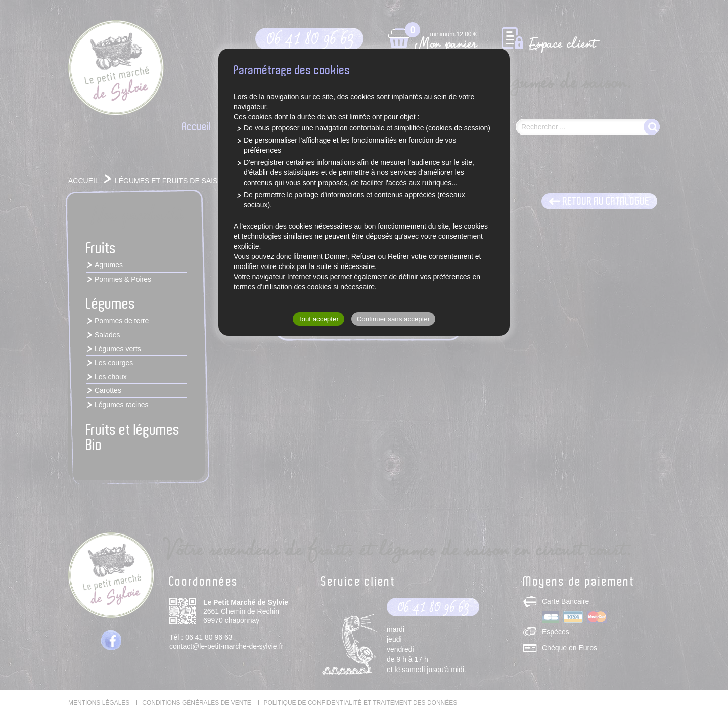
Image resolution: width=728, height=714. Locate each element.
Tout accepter (318, 319)
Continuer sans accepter (393, 319)
